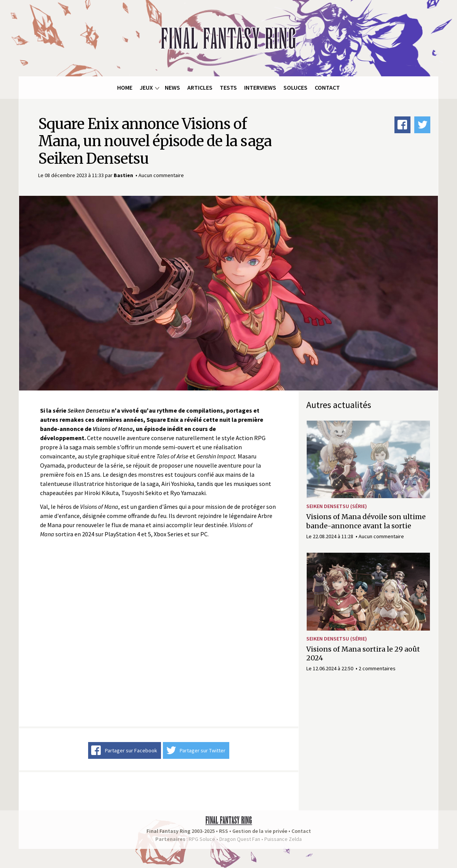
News (172, 87)
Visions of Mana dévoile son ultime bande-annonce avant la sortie (366, 521)
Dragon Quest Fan (240, 839)
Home (125, 87)
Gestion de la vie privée (260, 831)
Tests (228, 87)
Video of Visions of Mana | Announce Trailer (159, 632)
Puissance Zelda (283, 839)
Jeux (146, 87)
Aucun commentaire (161, 175)
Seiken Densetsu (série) (337, 506)
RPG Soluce (202, 839)
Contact (327, 87)
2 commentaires (377, 668)
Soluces (295, 87)
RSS (224, 831)
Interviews (260, 87)
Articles (200, 87)
